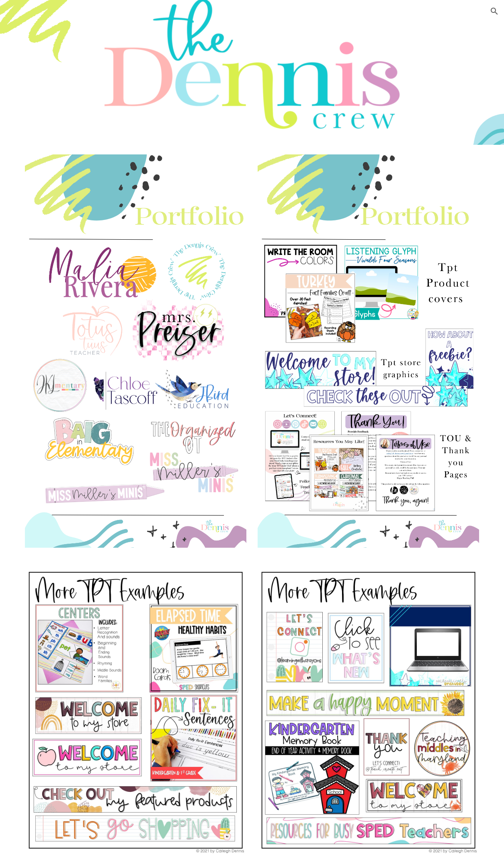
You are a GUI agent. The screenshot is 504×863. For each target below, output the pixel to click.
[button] (494, 11)
